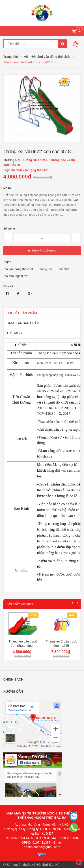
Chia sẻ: (9, 286)
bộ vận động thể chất (19, 269)
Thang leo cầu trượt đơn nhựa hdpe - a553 (23, 646)
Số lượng (9, 229)
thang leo (46, 269)
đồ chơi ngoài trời (16, 276)
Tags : (7, 262)
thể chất (64, 269)
